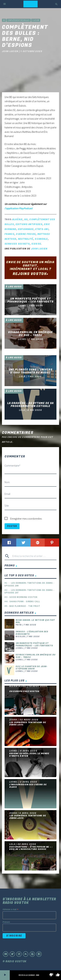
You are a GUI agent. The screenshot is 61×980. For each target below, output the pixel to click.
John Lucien (39, 249)
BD (4, 20)
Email (7, 494)
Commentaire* (12, 466)
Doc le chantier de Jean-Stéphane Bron (31, 668)
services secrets (17, 244)
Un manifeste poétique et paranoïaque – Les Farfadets (34, 644)
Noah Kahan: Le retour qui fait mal (35, 621)
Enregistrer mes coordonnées (26, 519)
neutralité (26, 239)
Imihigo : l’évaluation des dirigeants (32, 633)
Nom (7, 482)
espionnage (26, 229)
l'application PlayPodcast (19, 208)
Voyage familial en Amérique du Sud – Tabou (36, 656)
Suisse (36, 244)
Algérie (17, 219)
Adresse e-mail (10, 909)
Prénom (6, 922)
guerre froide (26, 234)
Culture (36, 20)
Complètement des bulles (19, 20)
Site (7, 506)
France (9, 234)
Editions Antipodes (29, 224)
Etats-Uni (42, 229)
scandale (41, 239)
